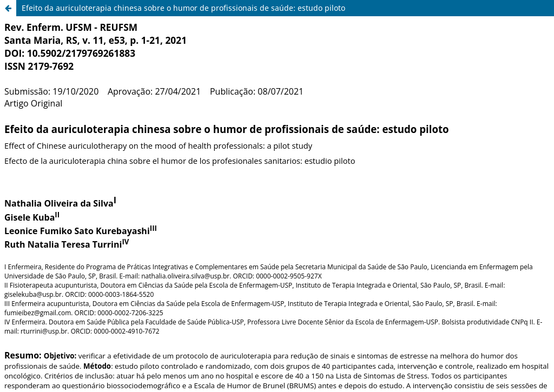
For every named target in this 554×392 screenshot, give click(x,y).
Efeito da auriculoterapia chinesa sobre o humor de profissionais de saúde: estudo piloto (183, 8)
